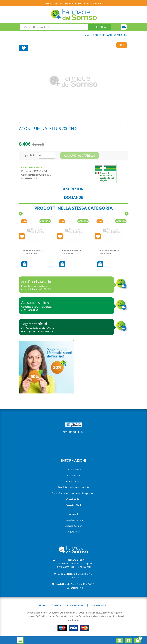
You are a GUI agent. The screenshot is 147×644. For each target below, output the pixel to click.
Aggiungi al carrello (80, 156)
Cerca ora (100, 27)
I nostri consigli (74, 469)
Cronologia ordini (74, 520)
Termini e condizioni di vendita (73, 487)
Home (86, 35)
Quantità (29, 155)
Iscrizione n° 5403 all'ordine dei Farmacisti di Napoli (50, 616)
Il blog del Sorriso (76, 605)
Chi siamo (56, 605)
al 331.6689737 (30, 310)
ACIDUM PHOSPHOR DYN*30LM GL (109, 252)
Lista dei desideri (73, 526)
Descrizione (73, 189)
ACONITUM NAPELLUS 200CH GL (110, 35)
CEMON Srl (40, 171)
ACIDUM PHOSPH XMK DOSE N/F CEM (34, 252)
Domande (74, 197)
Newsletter (74, 532)
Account (74, 514)
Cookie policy (73, 499)
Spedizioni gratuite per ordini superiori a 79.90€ (73, 3)
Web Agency (115, 613)
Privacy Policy (74, 481)
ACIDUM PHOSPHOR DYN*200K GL (71, 252)
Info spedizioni (73, 475)
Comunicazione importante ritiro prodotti (73, 493)
